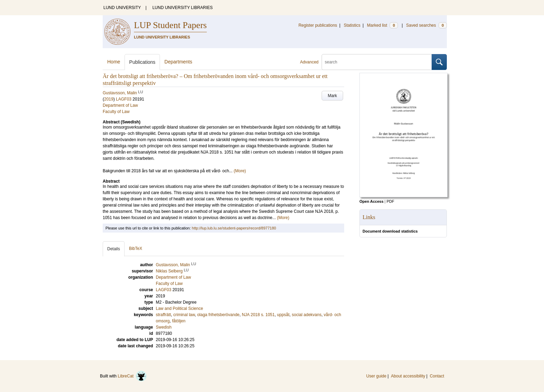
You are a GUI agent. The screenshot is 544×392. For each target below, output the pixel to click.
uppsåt (283, 315)
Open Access (371, 201)
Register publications (318, 25)
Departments (178, 62)
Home (114, 62)
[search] (377, 62)
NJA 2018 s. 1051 (258, 315)
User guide (376, 376)
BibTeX (136, 249)
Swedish (164, 327)
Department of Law (120, 105)
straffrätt (163, 315)
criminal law (184, 315)
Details (114, 249)
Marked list (382, 25)
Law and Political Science (179, 308)
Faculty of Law (116, 112)
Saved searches (426, 25)
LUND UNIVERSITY (122, 8)
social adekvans (307, 315)
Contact (437, 376)
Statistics (352, 25)
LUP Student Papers (170, 25)
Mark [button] (333, 96)
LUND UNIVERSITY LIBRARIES (182, 8)
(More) (240, 171)
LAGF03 (124, 99)
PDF (390, 201)
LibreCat (132, 376)
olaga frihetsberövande (218, 315)
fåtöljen (179, 321)
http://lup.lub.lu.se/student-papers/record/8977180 (234, 228)
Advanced (309, 62)
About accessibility (408, 376)
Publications (142, 62)
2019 (109, 99)
